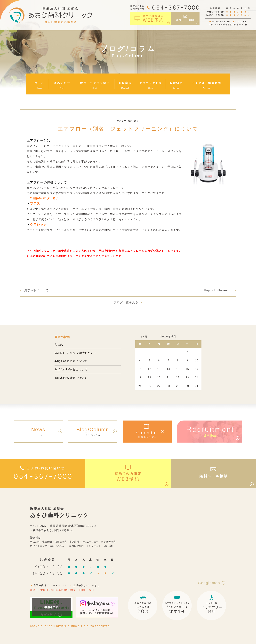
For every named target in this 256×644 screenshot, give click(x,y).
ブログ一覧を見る (126, 302)
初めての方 (62, 83)
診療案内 (125, 83)
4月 (145, 337)
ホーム (39, 83)
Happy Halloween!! (218, 290)
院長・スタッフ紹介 (95, 83)
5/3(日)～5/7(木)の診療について (76, 353)
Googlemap (212, 583)
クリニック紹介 (151, 83)
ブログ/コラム (93, 431)
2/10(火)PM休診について (71, 370)
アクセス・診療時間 (207, 83)
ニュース (38, 431)
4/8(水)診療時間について (71, 361)
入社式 (59, 345)
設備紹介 (176, 83)
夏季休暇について (36, 290)
